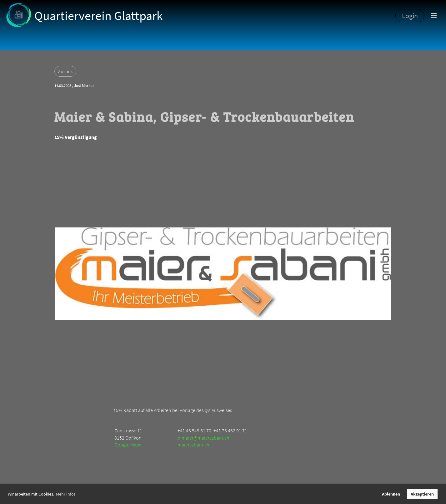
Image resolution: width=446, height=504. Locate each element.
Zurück (65, 71)
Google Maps (128, 445)
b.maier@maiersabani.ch (203, 438)
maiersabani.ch (193, 445)
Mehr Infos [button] (66, 494)
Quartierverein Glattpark (99, 16)
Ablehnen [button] (391, 494)
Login (410, 16)
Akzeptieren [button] (422, 494)
